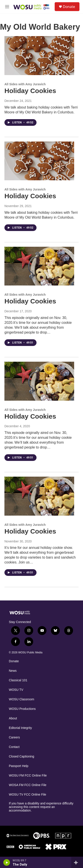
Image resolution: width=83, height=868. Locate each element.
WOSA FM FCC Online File (28, 785)
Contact (14, 747)
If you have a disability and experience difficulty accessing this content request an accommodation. (41, 807)
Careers (14, 737)
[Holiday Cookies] (39, 56)
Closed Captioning (21, 756)
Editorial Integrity (20, 728)
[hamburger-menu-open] (7, 7)
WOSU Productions (22, 709)
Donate (69, 7)
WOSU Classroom (21, 699)
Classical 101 (18, 680)
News (13, 671)
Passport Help (19, 766)
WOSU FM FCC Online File (28, 776)
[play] (7, 862)
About (13, 718)
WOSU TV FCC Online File (28, 795)
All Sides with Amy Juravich (25, 84)
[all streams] (77, 862)
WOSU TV (16, 690)
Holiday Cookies (30, 91)
